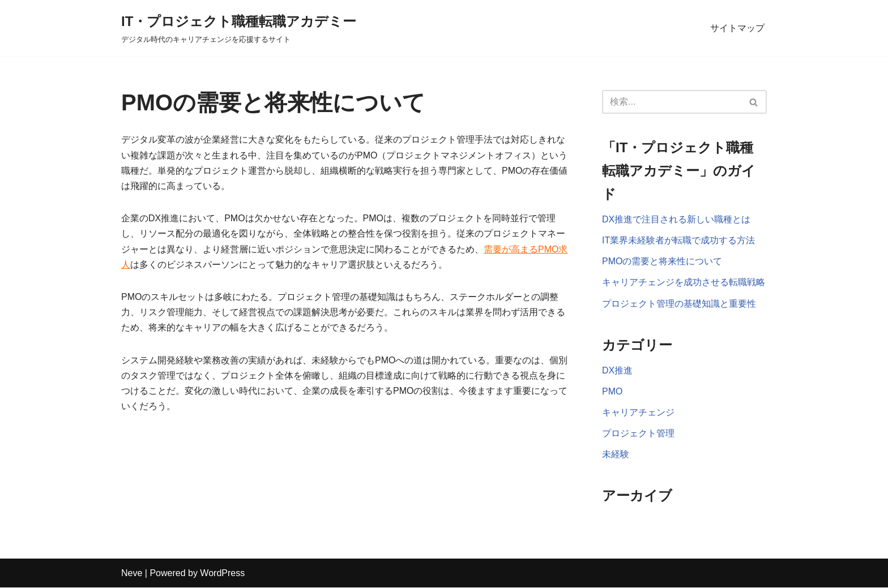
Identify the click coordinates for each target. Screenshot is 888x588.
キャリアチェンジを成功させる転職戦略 (684, 282)
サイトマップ (737, 28)
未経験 (616, 454)
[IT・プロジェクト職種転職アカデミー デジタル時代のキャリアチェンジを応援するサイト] (239, 28)
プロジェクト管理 (638, 433)
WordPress (222, 574)
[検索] (672, 102)
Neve (132, 574)
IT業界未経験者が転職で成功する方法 (678, 240)
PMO (612, 391)
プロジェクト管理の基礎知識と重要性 (679, 304)
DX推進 (617, 370)
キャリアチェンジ (638, 412)
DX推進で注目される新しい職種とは (676, 219)
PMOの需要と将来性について (662, 261)
